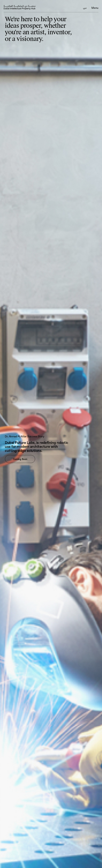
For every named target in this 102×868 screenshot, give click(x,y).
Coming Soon (20, 459)
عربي (85, 8)
